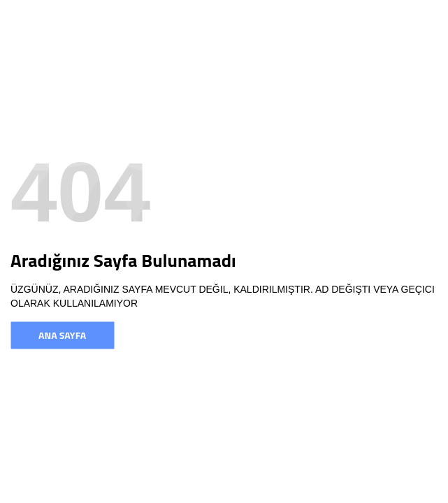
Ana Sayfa (62, 335)
